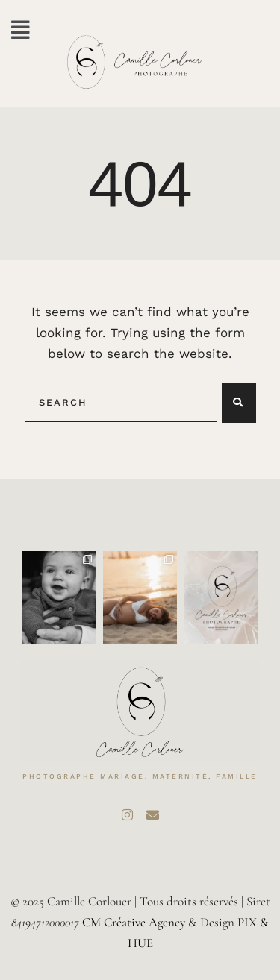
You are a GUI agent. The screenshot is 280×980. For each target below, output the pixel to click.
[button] (21, 30)
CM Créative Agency (134, 922)
